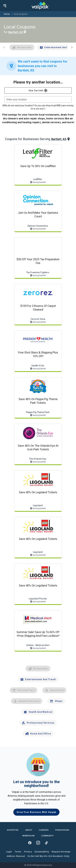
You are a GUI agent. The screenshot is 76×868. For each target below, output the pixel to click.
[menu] (5, 6)
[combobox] (38, 99)
